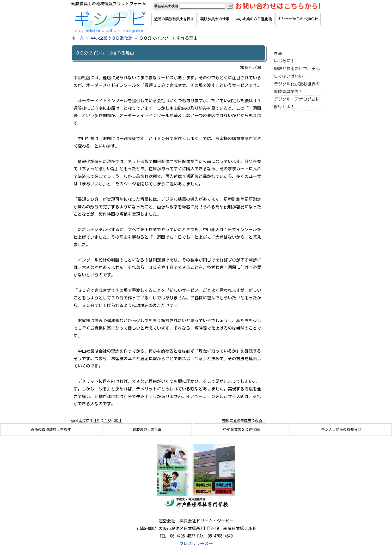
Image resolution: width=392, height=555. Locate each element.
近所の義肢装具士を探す (174, 19)
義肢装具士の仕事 (215, 19)
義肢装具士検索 (166, 6)
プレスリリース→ (196, 544)
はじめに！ (284, 61)
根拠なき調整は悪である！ (244, 420)
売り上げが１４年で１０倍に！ (97, 420)
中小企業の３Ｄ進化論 (254, 19)
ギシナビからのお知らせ (298, 19)
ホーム (77, 38)
